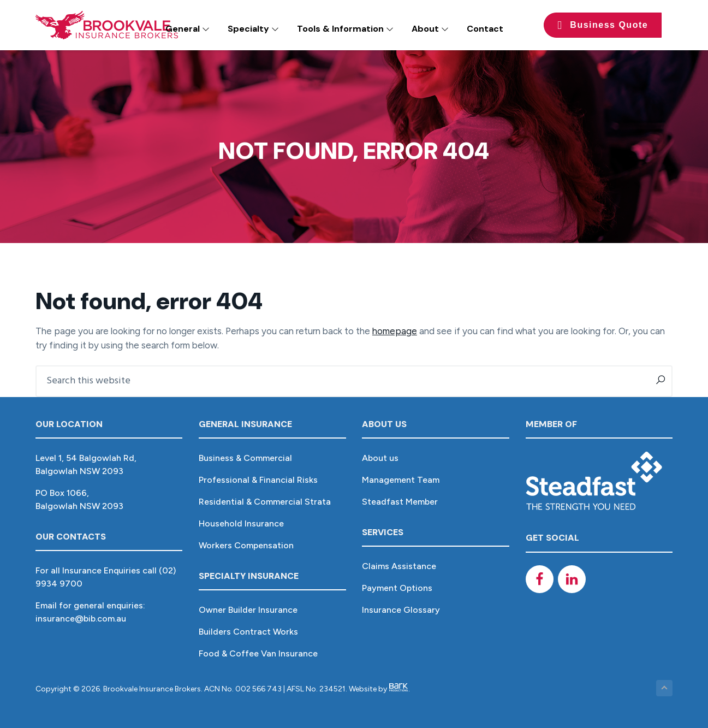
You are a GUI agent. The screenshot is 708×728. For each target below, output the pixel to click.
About (430, 29)
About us (380, 458)
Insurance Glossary (401, 610)
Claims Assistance (399, 566)
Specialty (253, 29)
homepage (395, 331)
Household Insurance (241, 523)
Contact (485, 29)
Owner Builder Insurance (248, 610)
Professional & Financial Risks (258, 480)
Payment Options (397, 588)
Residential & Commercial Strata (265, 502)
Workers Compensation (246, 545)
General (188, 29)
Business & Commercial (245, 458)
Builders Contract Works (248, 632)
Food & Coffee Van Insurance (258, 653)
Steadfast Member (400, 502)
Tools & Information (345, 29)
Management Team (401, 480)
